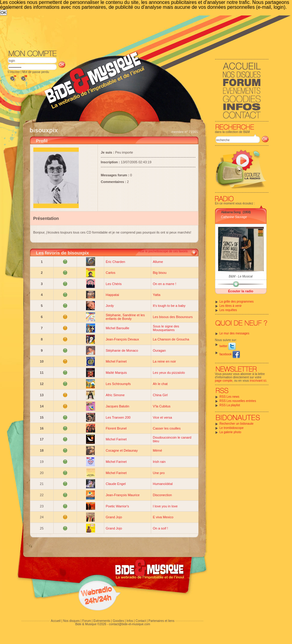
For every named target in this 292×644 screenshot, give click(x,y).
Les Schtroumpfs (118, 384)
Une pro (159, 473)
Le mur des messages (234, 333)
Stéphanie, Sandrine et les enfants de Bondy (125, 317)
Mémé (157, 450)
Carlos (111, 273)
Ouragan (159, 350)
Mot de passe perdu (35, 72)
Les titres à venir (231, 306)
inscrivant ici (258, 381)
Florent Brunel (116, 428)
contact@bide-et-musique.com (130, 624)
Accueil (56, 621)
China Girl (160, 395)
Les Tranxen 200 (118, 417)
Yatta (156, 295)
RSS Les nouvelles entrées (238, 401)
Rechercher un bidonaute (237, 424)
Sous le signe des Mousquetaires (166, 328)
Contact (141, 621)
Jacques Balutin (118, 406)
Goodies (118, 621)
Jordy (110, 306)
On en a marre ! (164, 284)
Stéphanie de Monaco (122, 350)
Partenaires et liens (161, 621)
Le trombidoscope (232, 428)
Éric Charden (115, 262)
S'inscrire (14, 72)
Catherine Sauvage (234, 217)
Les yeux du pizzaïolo (169, 373)
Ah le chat (160, 384)
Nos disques (71, 621)
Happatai (112, 295)
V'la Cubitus (161, 406)
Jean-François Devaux (122, 339)
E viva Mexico (163, 517)
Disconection (162, 495)
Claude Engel (116, 484)
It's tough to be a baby (169, 306)
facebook (230, 354)
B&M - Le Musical (241, 276)
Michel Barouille (118, 328)
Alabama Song (231, 212)
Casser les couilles (167, 428)
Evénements (102, 621)
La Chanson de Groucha (171, 339)
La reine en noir (164, 361)
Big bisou (159, 273)
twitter (228, 346)
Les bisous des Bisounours (173, 317)
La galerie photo (231, 432)
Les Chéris (114, 284)
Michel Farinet (116, 361)
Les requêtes (228, 310)
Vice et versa (162, 417)
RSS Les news (230, 397)
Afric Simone (115, 395)
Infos (130, 621)
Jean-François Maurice (123, 495)
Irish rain (159, 462)
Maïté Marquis (116, 373)
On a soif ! (160, 528)
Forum (86, 621)
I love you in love (165, 506)
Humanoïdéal (163, 484)
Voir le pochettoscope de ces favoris (163, 251)
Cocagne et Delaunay (122, 450)
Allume (158, 262)
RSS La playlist (230, 405)
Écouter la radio (241, 291)
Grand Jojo (114, 517)
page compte (224, 381)
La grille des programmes (237, 302)
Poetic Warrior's (117, 506)
